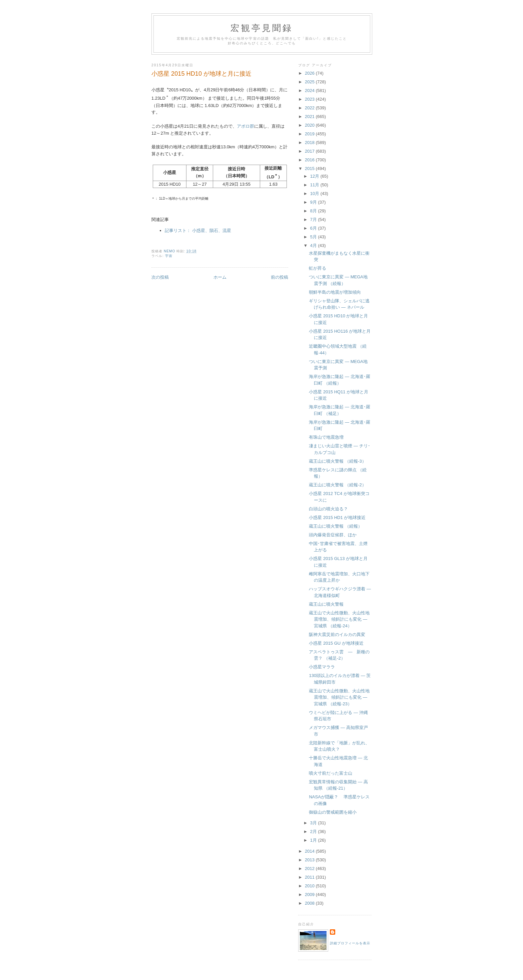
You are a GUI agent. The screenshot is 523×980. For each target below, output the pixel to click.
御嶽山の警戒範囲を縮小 (333, 812)
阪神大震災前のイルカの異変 (337, 634)
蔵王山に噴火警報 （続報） (336, 526)
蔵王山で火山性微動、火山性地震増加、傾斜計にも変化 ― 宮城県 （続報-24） (339, 619)
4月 (314, 245)
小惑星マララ (322, 667)
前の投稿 (280, 277)
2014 (310, 851)
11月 (315, 185)
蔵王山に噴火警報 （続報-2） (337, 485)
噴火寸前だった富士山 (331, 773)
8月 (314, 211)
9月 (314, 202)
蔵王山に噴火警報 (326, 604)
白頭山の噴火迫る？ (328, 509)
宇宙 (169, 256)
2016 (310, 160)
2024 (310, 90)
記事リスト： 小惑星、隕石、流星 (198, 230)
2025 (310, 82)
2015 (310, 168)
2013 (310, 860)
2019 (310, 134)
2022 (310, 108)
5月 (314, 237)
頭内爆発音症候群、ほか (333, 535)
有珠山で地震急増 (326, 437)
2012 (310, 868)
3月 (314, 823)
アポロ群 (245, 126)
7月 (314, 219)
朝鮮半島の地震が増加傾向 (335, 292)
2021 (310, 116)
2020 (310, 125)
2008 (310, 903)
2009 (310, 894)
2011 (310, 877)
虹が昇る (318, 268)
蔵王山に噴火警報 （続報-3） (337, 461)
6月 (314, 228)
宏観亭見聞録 (262, 28)
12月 (315, 176)
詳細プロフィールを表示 (350, 943)
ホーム (220, 277)
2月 (314, 831)
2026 (310, 73)
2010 (310, 886)
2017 (310, 151)
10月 (315, 193)
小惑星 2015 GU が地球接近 (336, 643)
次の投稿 (160, 277)
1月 (314, 840)
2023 (310, 99)
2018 (310, 142)
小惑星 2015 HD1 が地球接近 (337, 517)
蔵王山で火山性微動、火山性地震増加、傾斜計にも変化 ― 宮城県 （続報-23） (339, 697)
